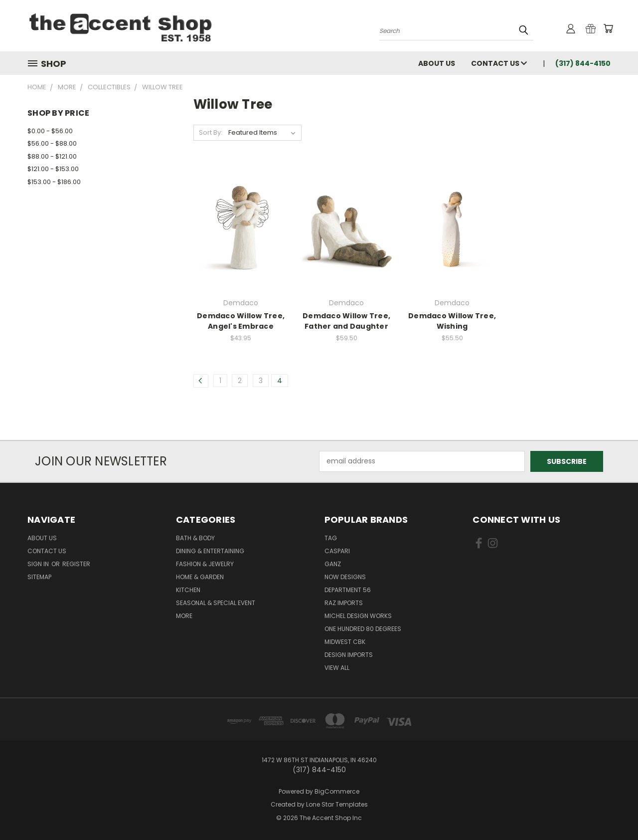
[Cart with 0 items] (608, 28)
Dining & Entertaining (210, 551)
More (184, 616)
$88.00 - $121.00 (52, 156)
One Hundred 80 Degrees (363, 629)
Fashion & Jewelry (205, 564)
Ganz (333, 564)
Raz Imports (344, 603)
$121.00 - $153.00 (53, 169)
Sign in (39, 564)
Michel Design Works (358, 616)
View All (337, 668)
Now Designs (345, 577)
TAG (331, 538)
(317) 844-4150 (583, 63)
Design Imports (349, 655)
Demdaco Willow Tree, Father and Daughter (346, 321)
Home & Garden (200, 577)
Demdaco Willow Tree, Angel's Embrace (241, 321)
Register (76, 564)
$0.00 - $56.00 (50, 131)
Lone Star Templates (337, 804)
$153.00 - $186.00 (54, 182)
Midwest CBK (345, 642)
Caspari (337, 551)
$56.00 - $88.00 (52, 143)
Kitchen (188, 590)
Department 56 (348, 590)
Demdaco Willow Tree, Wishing (452, 321)
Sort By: (211, 132)
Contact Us (499, 63)
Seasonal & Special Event (216, 603)
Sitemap (39, 577)
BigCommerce (337, 791)
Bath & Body (195, 538)
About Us (437, 63)
